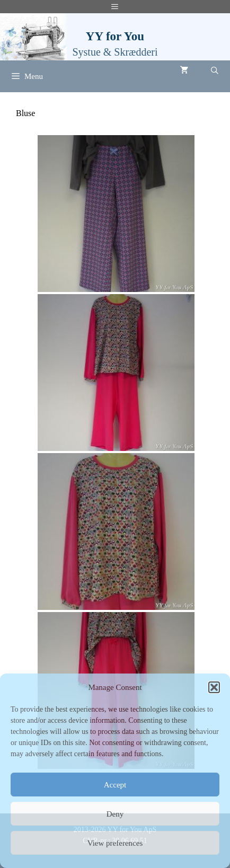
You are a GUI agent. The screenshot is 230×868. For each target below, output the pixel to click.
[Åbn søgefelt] (215, 71)
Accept (115, 785)
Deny (115, 814)
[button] (214, 687)
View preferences (115, 843)
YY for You (115, 36)
